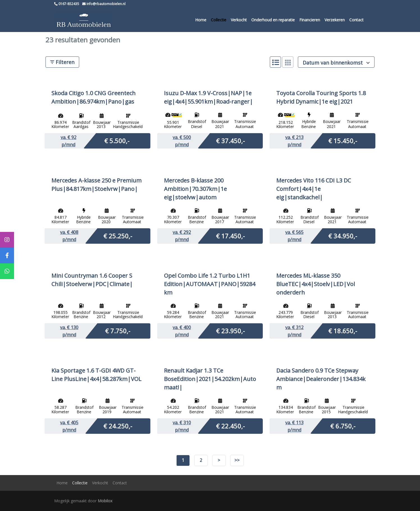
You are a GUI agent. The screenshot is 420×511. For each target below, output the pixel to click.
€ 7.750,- (118, 330)
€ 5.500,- (117, 140)
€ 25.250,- (118, 236)
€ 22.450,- (230, 426)
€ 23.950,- (230, 330)
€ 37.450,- (230, 140)
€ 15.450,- (343, 140)
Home (201, 20)
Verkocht (239, 20)
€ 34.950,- (343, 236)
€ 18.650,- (343, 330)
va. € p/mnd (69, 141)
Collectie (219, 20)
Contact (356, 20)
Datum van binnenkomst (336, 63)
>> (237, 460)
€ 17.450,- (230, 236)
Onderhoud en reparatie (273, 20)
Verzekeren (335, 20)
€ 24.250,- (118, 426)
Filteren (62, 62)
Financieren (310, 20)
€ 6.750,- (343, 426)
